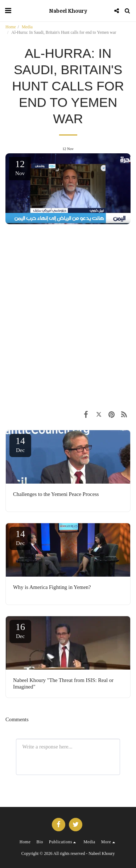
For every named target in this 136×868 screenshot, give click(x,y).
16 (20, 630)
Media (27, 27)
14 (20, 444)
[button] (8, 11)
